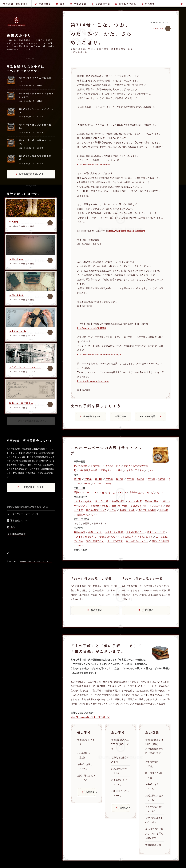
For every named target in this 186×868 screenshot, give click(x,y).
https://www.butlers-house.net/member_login (99, 355)
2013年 (88, 479)
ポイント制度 (135, 501)
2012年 (77, 479)
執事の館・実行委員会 (16, 4)
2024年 (108, 484)
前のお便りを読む (92, 416)
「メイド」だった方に (85, 537)
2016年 (120, 479)
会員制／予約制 (127, 510)
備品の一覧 (82, 515)
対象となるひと (138, 506)
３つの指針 (96, 466)
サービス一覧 (102, 501)
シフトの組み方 (126, 537)
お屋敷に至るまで (135, 470)
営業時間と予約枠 (99, 506)
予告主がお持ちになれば (141, 492)
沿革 (61, 4)
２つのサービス (113, 466)
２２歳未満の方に (135, 532)
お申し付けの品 (126, 4)
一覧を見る (148, 610)
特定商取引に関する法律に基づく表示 (27, 507)
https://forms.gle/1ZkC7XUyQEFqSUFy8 (90, 717)
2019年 (151, 479)
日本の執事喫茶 (16, 534)
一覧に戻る (121, 416)
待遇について (95, 532)
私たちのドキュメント (137, 541)
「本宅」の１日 (145, 537)
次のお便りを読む (149, 416)
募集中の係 (79, 532)
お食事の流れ (118, 501)
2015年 (109, 479)
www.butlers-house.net (36, 561)
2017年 (130, 479)
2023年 (97, 484)
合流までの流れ (107, 537)
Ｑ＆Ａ (150, 470)
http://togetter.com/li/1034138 (91, 328)
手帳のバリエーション (85, 492)
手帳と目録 (78, 4)
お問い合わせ (16, 259)
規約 (11, 527)
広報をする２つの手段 (112, 470)
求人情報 (148, 4)
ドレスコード (156, 506)
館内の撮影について (96, 510)
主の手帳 (182, 4)
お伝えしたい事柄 (114, 532)
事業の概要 (43, 4)
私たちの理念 (81, 466)
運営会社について (17, 521)
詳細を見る (97, 610)
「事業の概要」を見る (33, 487)
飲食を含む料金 (119, 506)
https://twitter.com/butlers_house (93, 381)
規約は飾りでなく (95, 541)
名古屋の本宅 (101, 4)
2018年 (141, 479)
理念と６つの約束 (160, 541)
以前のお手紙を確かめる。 (33, 174)
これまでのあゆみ (83, 501)
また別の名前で (115, 541)
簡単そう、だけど (156, 532)
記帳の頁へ (91, 792)
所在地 (113, 510)
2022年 (87, 484)
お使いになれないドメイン (113, 492)
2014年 (99, 479)
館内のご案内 (152, 501)
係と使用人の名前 (88, 470)
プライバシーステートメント (25, 367)
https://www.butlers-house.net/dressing (126, 231)
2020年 (162, 479)
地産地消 (164, 510)
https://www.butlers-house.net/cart (94, 165)
